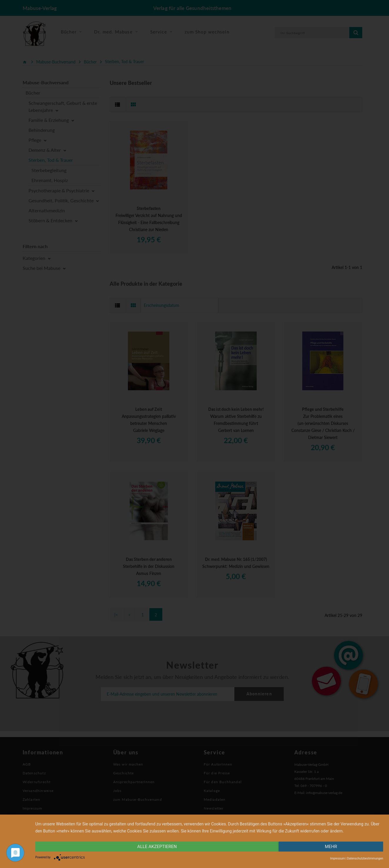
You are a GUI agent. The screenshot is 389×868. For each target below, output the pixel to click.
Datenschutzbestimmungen (365, 858)
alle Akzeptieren (157, 847)
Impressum (338, 858)
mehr (331, 847)
